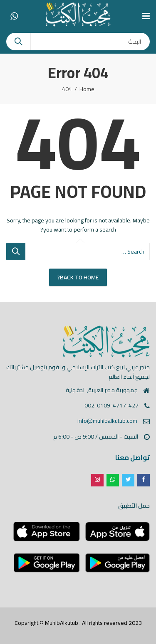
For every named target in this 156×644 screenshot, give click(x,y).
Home (87, 89)
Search (18, 42)
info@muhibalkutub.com (107, 421)
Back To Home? (78, 277)
